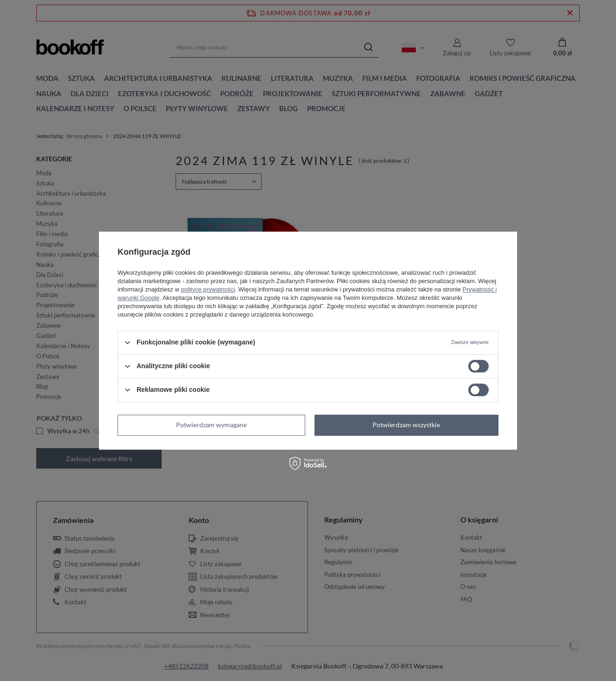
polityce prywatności (208, 289)
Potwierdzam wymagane (211, 425)
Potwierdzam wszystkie (406, 425)
